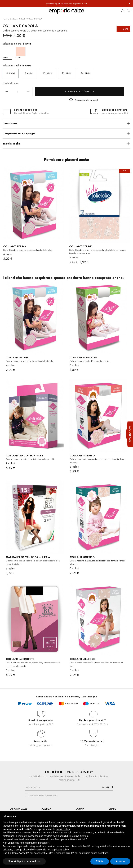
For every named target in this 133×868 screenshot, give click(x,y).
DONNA (80, 809)
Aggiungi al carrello (79, 91)
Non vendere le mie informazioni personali (25, 843)
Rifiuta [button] (100, 861)
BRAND (113, 809)
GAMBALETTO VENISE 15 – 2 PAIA (28, 557)
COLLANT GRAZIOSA (83, 357)
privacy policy (52, 795)
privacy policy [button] (61, 850)
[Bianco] (8, 52)
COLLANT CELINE (80, 246)
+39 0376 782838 (98, 724)
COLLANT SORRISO (82, 456)
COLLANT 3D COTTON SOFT (25, 456)
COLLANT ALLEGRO (83, 659)
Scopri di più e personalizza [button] (24, 861)
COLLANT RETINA (15, 246)
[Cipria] (22, 52)
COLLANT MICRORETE (20, 659)
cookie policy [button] (63, 829)
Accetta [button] (120, 861)
